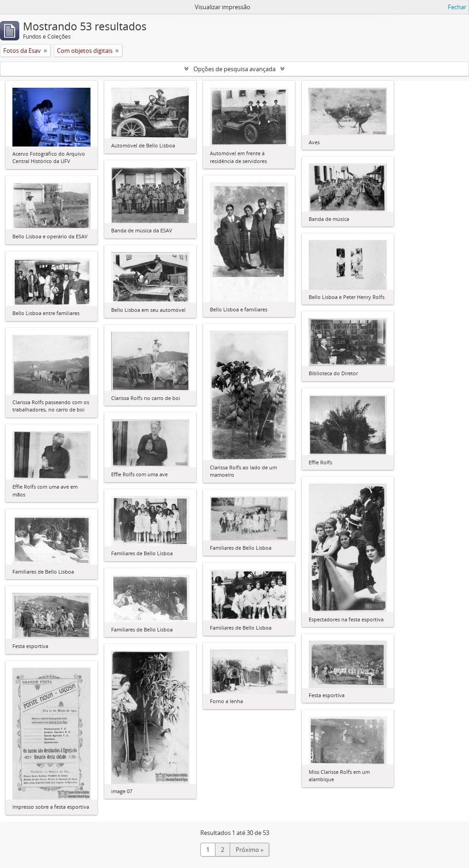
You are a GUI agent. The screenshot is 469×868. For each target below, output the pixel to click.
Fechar (457, 7)
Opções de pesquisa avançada (234, 69)
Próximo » (249, 850)
